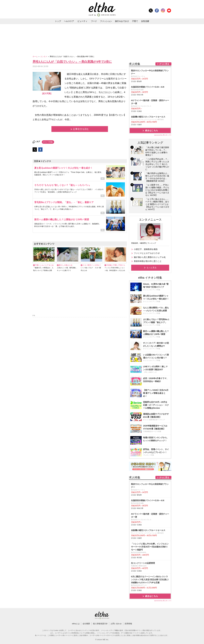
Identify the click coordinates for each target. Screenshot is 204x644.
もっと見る (152, 268)
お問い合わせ (116, 624)
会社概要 (86, 624)
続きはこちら (152, 130)
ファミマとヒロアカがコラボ (147, 253)
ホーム (35, 57)
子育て (135, 21)
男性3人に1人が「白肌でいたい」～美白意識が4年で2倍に (72, 62)
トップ (58, 21)
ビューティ (82, 21)
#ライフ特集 (48, 142)
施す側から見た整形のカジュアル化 (150, 257)
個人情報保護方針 (100, 624)
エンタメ (44, 57)
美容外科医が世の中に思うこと (148, 261)
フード (94, 21)
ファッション (106, 21)
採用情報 (128, 624)
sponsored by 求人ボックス (163, 135)
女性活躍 (145, 21)
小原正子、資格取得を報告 (146, 249)
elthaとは (76, 624)
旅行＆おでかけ (122, 21)
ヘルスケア (69, 21)
